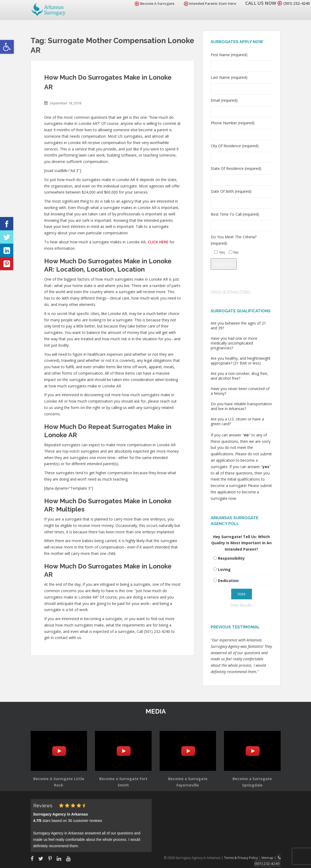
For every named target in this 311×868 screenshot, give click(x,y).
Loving (224, 569)
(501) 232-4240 (293, 3)
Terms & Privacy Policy (231, 291)
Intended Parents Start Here (204, 4)
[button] (7, 47)
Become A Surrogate (148, 4)
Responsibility (231, 558)
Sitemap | (270, 857)
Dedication (228, 581)
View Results (241, 605)
